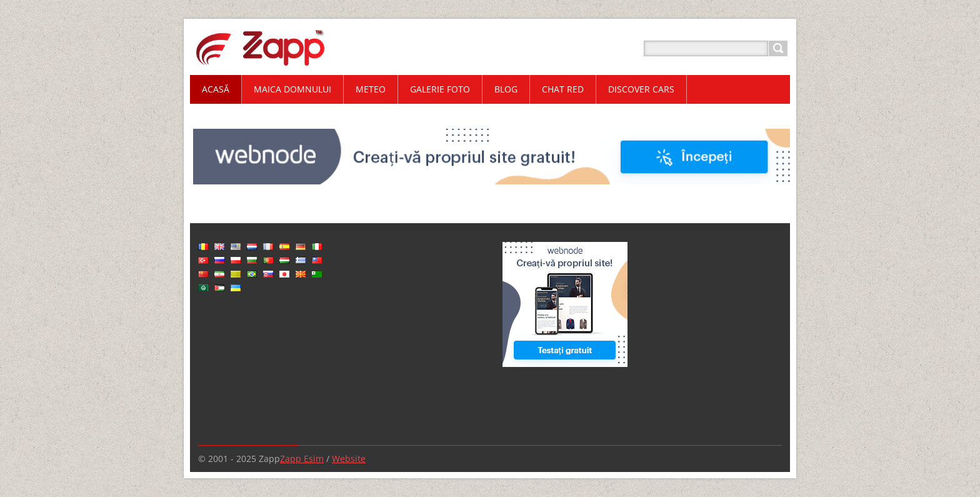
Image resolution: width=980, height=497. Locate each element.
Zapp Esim (302, 459)
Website (349, 459)
